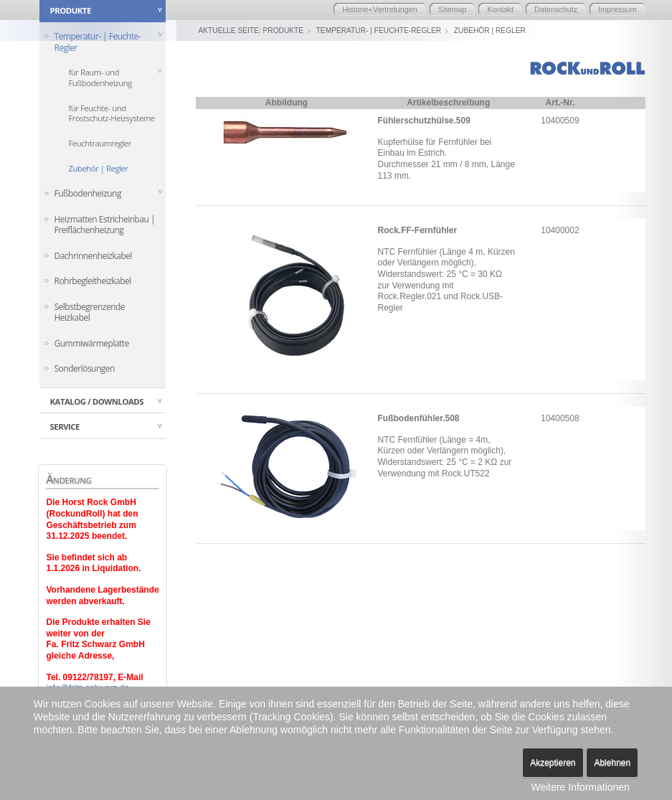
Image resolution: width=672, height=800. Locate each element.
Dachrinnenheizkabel (93, 257)
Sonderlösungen (84, 370)
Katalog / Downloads (96, 403)
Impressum (617, 9)
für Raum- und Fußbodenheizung (100, 77)
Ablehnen (612, 763)
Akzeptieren (553, 763)
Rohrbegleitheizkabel (92, 282)
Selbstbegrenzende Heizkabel (89, 313)
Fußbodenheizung (87, 194)
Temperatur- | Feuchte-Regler (97, 42)
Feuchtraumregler (99, 144)
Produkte (284, 30)
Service (64, 429)
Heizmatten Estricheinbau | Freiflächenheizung (104, 226)
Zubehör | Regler (98, 169)
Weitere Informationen (580, 787)
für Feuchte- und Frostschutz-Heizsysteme (111, 113)
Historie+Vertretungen (380, 9)
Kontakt (500, 9)
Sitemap (453, 9)
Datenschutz (556, 9)
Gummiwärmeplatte (91, 345)
